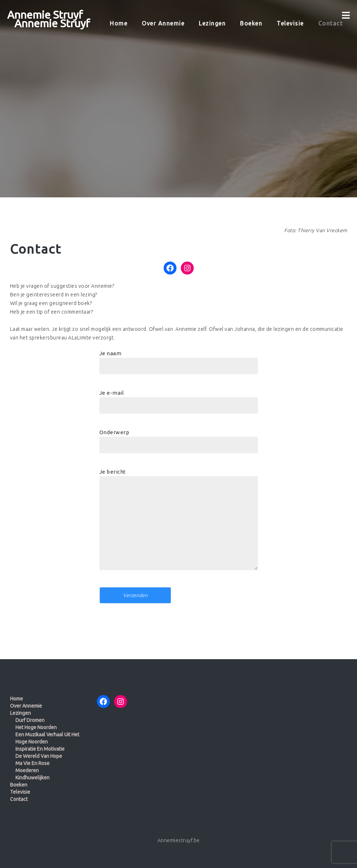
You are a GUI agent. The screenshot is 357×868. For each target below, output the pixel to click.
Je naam (179, 360)
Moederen (27, 770)
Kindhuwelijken (32, 778)
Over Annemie (26, 706)
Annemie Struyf (45, 15)
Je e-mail (179, 399)
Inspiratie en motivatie (40, 749)
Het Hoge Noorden (36, 727)
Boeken (19, 785)
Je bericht (179, 523)
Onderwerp (179, 438)
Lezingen (20, 713)
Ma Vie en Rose (32, 763)
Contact (19, 799)
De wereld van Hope (39, 756)
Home (17, 699)
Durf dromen (30, 720)
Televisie (20, 792)
